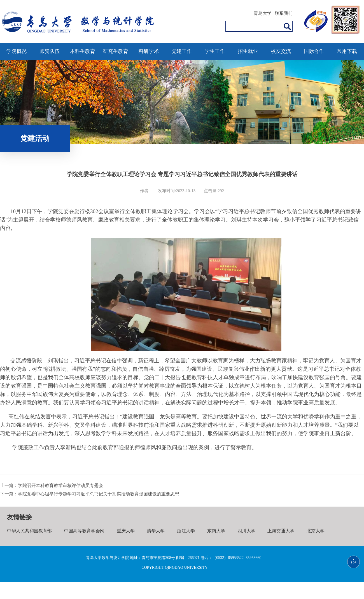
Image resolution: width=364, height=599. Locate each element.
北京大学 (316, 531)
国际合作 (314, 51)
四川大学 (246, 531)
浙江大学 (186, 531)
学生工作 (215, 51)
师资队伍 (50, 51)
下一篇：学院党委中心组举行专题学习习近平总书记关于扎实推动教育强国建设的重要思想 (90, 494)
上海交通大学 (281, 531)
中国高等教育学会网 (84, 531)
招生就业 (248, 51)
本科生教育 (83, 51)
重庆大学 (126, 531)
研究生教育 (116, 51)
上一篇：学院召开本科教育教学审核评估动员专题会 (52, 485)
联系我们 (284, 13)
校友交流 (281, 51)
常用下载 (347, 51)
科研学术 (149, 51)
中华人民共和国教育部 (29, 531)
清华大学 (156, 531)
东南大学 (216, 531)
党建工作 (182, 51)
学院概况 (17, 51)
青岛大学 (263, 13)
